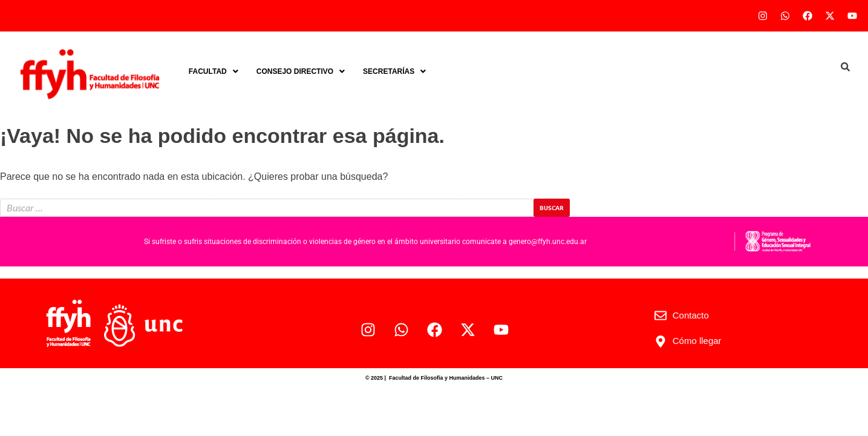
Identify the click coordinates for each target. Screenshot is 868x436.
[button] (214, 71)
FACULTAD (214, 71)
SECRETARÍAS (394, 71)
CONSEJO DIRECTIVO (301, 71)
